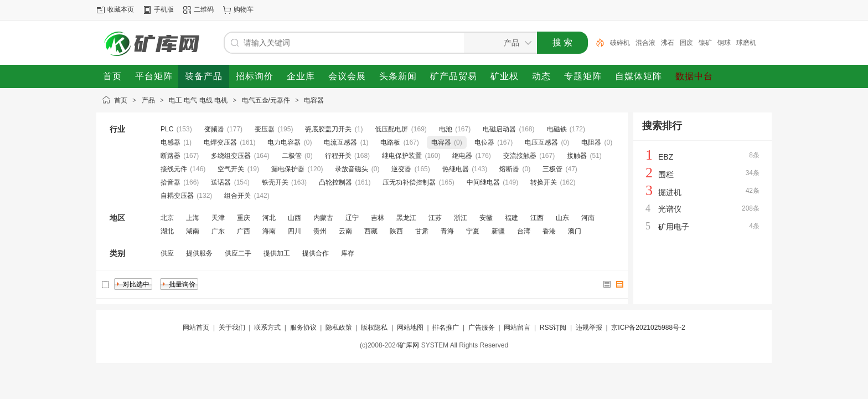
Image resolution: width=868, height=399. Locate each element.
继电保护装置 (402, 156)
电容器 (314, 100)
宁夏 (473, 231)
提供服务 (199, 253)
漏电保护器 (288, 169)
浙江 (461, 218)
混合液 (645, 43)
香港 (549, 231)
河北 (269, 218)
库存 (348, 253)
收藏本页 (121, 9)
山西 (294, 218)
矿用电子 (674, 227)
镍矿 (705, 43)
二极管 (292, 156)
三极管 (552, 169)
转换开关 (544, 182)
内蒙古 (323, 218)
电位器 (484, 142)
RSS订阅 (553, 328)
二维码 (204, 9)
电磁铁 (557, 129)
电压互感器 (541, 142)
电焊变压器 (220, 142)
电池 (446, 129)
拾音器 (170, 182)
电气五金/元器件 (266, 100)
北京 (167, 218)
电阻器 (591, 142)
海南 (269, 231)
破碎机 (620, 43)
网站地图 (410, 328)
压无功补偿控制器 (409, 182)
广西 (244, 231)
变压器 (265, 129)
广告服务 (482, 328)
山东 (562, 218)
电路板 (390, 142)
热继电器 (456, 169)
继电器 (462, 156)
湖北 (167, 231)
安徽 (486, 218)
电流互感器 (340, 142)
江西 (537, 218)
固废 (686, 43)
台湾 (524, 231)
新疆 (498, 231)
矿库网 (409, 345)
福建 (512, 218)
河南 (588, 218)
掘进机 (670, 192)
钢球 (724, 43)
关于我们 (232, 328)
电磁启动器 (499, 129)
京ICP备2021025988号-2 (648, 328)
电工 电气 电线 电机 (198, 100)
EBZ (666, 157)
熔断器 (509, 169)
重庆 (244, 218)
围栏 (666, 175)
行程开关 (338, 156)
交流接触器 (520, 156)
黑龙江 (406, 218)
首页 (121, 100)
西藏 (371, 231)
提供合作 (316, 253)
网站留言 (517, 328)
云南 (345, 231)
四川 (294, 231)
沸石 (668, 43)
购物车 (244, 9)
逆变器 (401, 169)
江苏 (435, 218)
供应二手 (238, 253)
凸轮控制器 (335, 182)
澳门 (575, 231)
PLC (167, 129)
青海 (447, 231)
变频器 (214, 129)
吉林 (378, 218)
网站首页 (196, 328)
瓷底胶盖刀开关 (328, 129)
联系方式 (267, 328)
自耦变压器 (177, 196)
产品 (148, 100)
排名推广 (446, 328)
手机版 (164, 9)
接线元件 (174, 169)
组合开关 (237, 196)
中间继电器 (483, 182)
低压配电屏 (391, 129)
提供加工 (277, 253)
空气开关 (231, 169)
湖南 (193, 231)
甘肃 (422, 231)
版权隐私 (374, 328)
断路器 (170, 156)
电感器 (170, 142)
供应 (167, 253)
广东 (218, 231)
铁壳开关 (275, 182)
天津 (218, 218)
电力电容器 (284, 142)
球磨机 (746, 43)
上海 (193, 218)
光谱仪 (670, 209)
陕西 (396, 231)
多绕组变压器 (231, 156)
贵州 (320, 231)
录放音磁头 (352, 169)
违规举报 (589, 328)
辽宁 (352, 218)
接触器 (577, 156)
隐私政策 (339, 328)
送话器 (221, 182)
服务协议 (303, 328)
